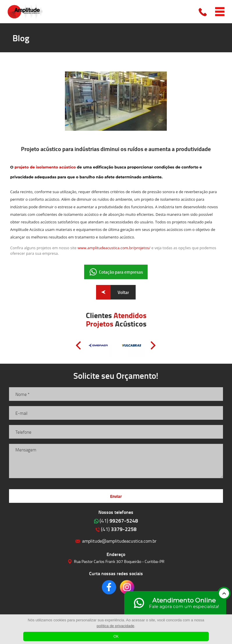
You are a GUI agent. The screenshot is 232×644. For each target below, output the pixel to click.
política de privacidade (115, 626)
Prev (78, 345)
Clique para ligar (203, 12)
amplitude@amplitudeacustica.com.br (119, 541)
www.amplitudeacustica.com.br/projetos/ (114, 248)
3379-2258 (119, 529)
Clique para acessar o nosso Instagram (127, 587)
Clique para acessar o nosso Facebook (109, 587)
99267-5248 (119, 521)
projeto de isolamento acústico (46, 167)
